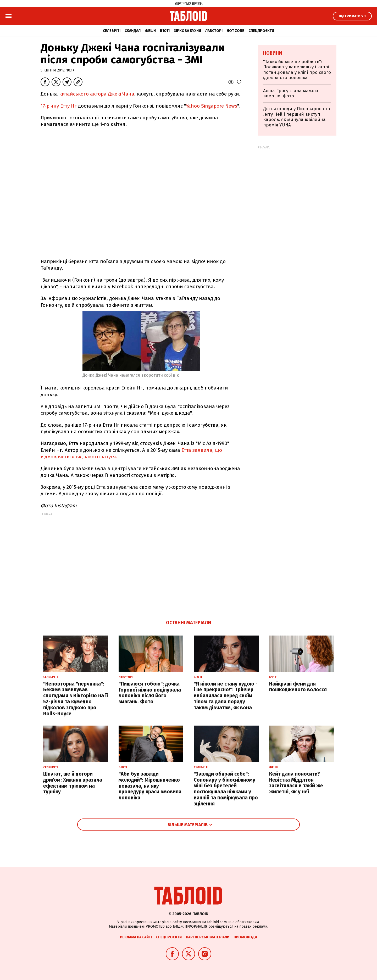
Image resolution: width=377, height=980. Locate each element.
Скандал (133, 31)
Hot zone (235, 31)
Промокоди (245, 937)
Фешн (150, 31)
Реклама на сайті (136, 937)
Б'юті (165, 31)
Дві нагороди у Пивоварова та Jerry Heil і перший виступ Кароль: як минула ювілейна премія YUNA (297, 117)
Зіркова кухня (187, 31)
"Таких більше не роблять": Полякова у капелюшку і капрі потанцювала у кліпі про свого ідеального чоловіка (297, 70)
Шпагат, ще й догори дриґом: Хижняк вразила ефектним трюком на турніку (73, 783)
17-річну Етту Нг (59, 106)
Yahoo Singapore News (212, 106)
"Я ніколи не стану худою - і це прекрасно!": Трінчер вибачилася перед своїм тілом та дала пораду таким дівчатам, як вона (226, 696)
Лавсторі (214, 31)
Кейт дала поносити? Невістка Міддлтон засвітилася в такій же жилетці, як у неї (296, 783)
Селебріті (112, 31)
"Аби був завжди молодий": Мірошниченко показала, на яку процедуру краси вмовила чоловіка (150, 786)
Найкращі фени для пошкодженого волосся (298, 687)
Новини (273, 53)
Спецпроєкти (261, 31)
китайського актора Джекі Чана (97, 94)
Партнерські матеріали (208, 937)
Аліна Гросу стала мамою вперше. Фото (291, 93)
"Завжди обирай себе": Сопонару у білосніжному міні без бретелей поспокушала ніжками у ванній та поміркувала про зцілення (226, 789)
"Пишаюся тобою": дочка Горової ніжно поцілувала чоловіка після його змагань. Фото (150, 693)
